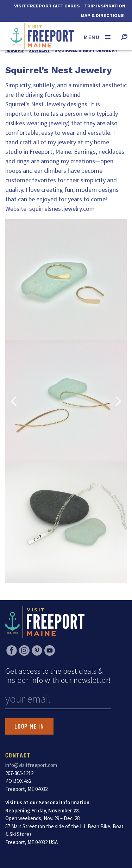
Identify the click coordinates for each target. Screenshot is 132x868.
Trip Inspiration (105, 6)
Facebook (12, 650)
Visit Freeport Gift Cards (47, 6)
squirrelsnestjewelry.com (62, 209)
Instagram (24, 650)
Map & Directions (102, 15)
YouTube (50, 650)
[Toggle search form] (124, 37)
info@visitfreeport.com (31, 765)
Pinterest (37, 650)
